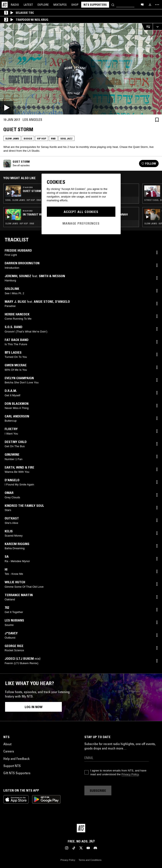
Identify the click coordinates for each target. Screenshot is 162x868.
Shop (75, 5)
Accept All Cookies (81, 212)
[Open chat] (142, 4)
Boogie (28, 138)
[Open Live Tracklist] (147, 27)
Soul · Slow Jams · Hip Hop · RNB (23, 200)
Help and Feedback (16, 759)
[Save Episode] (157, 120)
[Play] (81, 69)
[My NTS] (150, 5)
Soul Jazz (66, 138)
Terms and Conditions (90, 860)
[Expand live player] (157, 27)
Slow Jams (12, 138)
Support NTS (12, 766)
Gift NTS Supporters (17, 773)
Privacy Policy (130, 774)
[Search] (113, 5)
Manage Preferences (81, 223)
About (7, 744)
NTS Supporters (95, 5)
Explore (43, 5)
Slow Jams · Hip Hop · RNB (20, 223)
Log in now (34, 707)
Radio (15, 5)
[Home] (5, 5)
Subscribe (98, 790)
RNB (53, 138)
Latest (28, 5)
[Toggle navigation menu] (157, 5)
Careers (9, 751)
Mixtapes (60, 5)
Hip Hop (42, 138)
